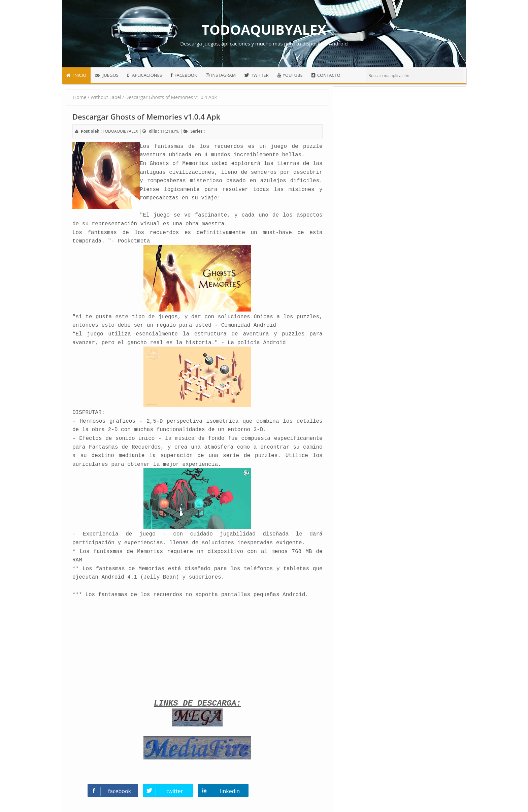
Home (80, 97)
